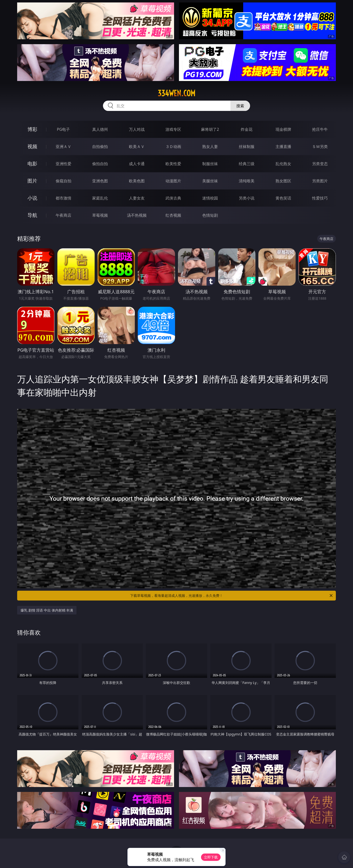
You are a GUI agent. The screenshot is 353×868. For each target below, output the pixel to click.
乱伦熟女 (283, 164)
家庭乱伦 (100, 198)
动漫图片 (173, 181)
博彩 (32, 129)
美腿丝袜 (210, 181)
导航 (32, 215)
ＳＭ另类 (320, 147)
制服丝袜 (210, 164)
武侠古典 (173, 198)
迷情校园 (210, 198)
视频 (32, 146)
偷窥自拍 (63, 181)
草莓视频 (100, 215)
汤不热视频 (137, 215)
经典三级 (247, 164)
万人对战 (137, 129)
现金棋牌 (283, 129)
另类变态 (320, 164)
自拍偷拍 (100, 147)
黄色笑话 (283, 198)
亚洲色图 (100, 181)
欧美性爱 (173, 164)
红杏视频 (173, 215)
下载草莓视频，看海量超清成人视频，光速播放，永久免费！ (232, 596)
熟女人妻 (210, 147)
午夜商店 (63, 215)
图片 (32, 181)
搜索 (240, 106)
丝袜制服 (247, 147)
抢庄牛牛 (320, 129)
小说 (32, 198)
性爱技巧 (320, 198)
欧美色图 (137, 181)
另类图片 (320, 181)
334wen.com (176, 93)
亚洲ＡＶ (63, 147)
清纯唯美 (247, 181)
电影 (32, 164)
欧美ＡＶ (137, 147)
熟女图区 (283, 181)
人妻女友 (137, 198)
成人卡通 (137, 164)
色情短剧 (210, 215)
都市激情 (63, 198)
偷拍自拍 (100, 164)
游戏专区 (173, 129)
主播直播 (283, 147)
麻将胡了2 (210, 129)
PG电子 (63, 129)
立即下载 (211, 857)
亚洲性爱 (63, 164)
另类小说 (247, 198)
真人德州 (100, 129)
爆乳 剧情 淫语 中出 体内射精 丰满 (47, 610)
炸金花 (247, 129)
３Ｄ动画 (173, 147)
